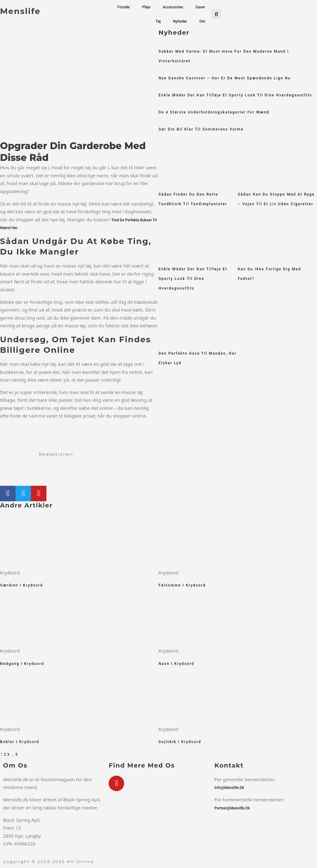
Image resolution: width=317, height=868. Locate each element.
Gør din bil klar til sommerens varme (201, 129)
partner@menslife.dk (232, 808)
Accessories (173, 7)
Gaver (200, 7)
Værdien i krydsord (22, 585)
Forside (124, 7)
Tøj (158, 21)
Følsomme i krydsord (182, 585)
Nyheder (180, 21)
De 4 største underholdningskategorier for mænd (214, 112)
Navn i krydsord (176, 664)
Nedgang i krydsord (22, 664)
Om (202, 21)
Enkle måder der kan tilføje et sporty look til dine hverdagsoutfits (235, 95)
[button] (217, 14)
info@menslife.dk (229, 788)
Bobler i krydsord (20, 742)
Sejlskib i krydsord (180, 742)
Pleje (146, 7)
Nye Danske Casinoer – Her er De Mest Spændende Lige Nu (225, 78)
